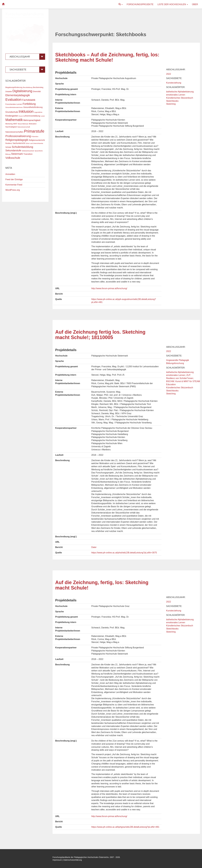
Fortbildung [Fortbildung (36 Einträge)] (29, 104)
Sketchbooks (172, 101)
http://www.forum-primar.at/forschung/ (109, 288)
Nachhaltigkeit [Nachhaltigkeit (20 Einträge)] (11, 127)
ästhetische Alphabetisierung (180, 92)
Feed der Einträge (14, 179)
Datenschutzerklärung (73, 860)
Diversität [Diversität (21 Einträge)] (37, 91)
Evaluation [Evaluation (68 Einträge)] (14, 100)
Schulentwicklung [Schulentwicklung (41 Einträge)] (22, 147)
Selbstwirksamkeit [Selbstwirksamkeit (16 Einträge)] (28, 151)
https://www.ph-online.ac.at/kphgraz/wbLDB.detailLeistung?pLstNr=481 (125, 827)
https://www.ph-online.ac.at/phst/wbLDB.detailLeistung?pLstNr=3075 (124, 553)
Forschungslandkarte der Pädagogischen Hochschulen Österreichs (81, 857)
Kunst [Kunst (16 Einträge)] (21, 116)
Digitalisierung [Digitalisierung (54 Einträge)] (22, 91)
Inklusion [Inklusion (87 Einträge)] (26, 111)
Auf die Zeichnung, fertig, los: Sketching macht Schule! (102, 585)
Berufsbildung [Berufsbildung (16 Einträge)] (28, 87)
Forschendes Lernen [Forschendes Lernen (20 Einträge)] (14, 104)
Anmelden (10, 174)
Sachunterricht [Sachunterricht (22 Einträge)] (19, 143)
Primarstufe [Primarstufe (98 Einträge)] (34, 131)
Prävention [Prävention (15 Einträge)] (35, 136)
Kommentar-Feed (14, 185)
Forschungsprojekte (140, 4)
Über (195, 4)
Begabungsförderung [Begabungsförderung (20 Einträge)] (14, 87)
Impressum (57, 860)
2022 (169, 74)
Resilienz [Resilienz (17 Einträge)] (9, 143)
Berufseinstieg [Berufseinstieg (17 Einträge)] (38, 87)
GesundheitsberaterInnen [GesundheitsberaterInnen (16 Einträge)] (14, 107)
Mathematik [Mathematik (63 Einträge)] (14, 120)
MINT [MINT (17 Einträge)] (15, 124)
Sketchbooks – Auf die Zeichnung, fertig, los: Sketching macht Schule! (107, 57)
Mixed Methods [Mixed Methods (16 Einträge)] (23, 124)
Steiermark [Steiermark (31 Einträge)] (17, 154)
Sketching (171, 104)
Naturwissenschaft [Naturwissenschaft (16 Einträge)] (24, 127)
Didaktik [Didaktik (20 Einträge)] (9, 92)
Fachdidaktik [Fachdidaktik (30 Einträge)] (29, 100)
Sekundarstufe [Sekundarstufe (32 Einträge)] (13, 151)
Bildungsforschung (175, 363)
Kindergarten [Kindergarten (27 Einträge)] (12, 116)
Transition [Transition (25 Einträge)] (28, 154)
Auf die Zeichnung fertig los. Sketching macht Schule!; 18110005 (100, 335)
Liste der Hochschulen (173, 4)
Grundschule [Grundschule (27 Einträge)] (12, 112)
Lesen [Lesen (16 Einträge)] (43, 116)
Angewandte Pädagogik (178, 360)
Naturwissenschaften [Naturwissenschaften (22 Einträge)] (14, 132)
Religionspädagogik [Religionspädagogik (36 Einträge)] (17, 140)
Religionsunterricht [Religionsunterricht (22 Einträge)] (37, 140)
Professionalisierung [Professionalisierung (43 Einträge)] (18, 136)
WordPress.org (13, 190)
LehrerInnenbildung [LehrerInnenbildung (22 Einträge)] (32, 116)
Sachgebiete (27, 70)
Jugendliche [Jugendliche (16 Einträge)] (38, 112)
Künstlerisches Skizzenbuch (180, 98)
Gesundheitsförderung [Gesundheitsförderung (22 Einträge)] (33, 107)
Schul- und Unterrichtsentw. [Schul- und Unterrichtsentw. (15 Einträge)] (35, 143)
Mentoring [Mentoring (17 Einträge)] (9, 124)
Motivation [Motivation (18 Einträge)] (33, 124)
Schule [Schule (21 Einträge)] (8, 147)
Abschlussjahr (27, 57)
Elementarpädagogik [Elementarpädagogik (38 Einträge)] (18, 95)
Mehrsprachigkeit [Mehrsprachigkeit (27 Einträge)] (32, 120)
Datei (94, 547)
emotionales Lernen (176, 95)
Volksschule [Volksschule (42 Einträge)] (13, 158)
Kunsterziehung (174, 83)
